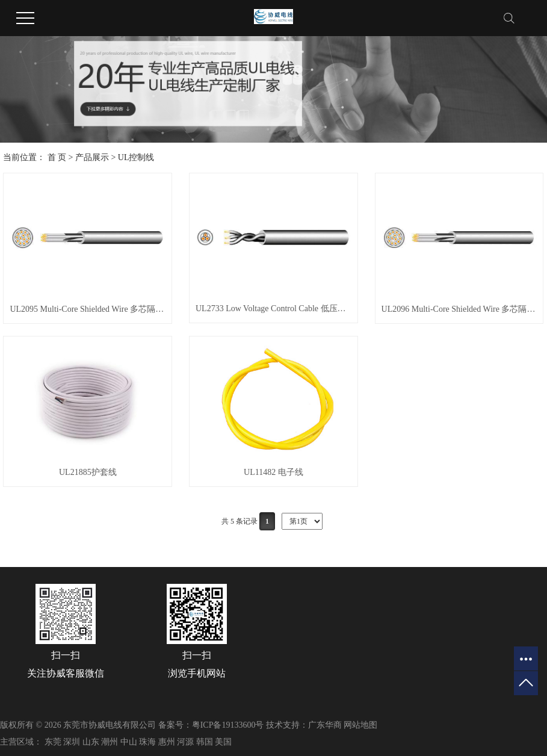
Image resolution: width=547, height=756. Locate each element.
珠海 (147, 742)
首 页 (57, 157)
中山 (129, 742)
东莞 (53, 742)
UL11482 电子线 (273, 472)
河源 (185, 742)
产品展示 (92, 157)
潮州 (110, 742)
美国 (223, 742)
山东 (91, 742)
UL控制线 (136, 157)
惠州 (167, 742)
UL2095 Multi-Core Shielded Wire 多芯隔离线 (88, 309)
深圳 (72, 742)
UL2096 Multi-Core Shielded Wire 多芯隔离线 (459, 309)
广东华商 (325, 725)
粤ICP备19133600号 (228, 725)
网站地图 (360, 725)
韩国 (205, 742)
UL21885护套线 (88, 472)
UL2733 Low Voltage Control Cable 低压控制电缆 (273, 308)
